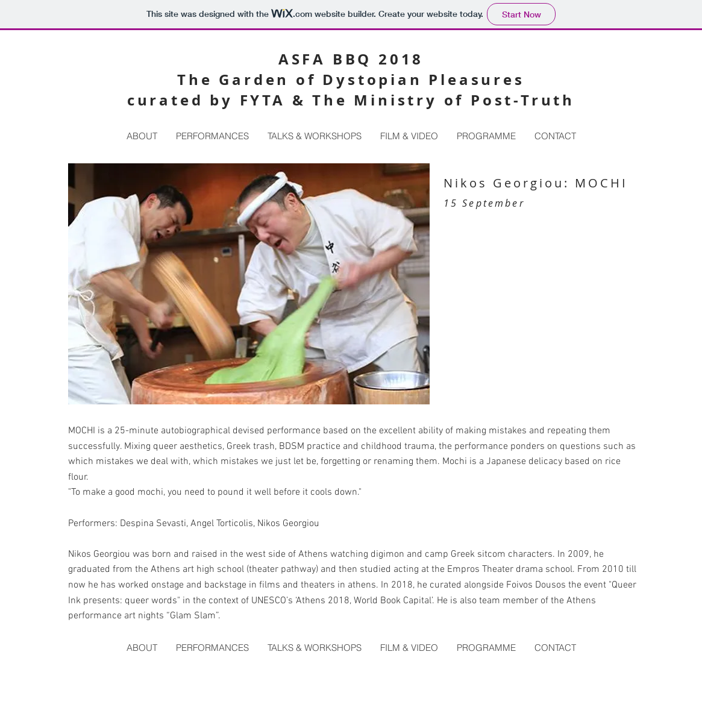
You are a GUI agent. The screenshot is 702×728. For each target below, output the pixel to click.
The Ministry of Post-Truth (443, 100)
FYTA (263, 100)
